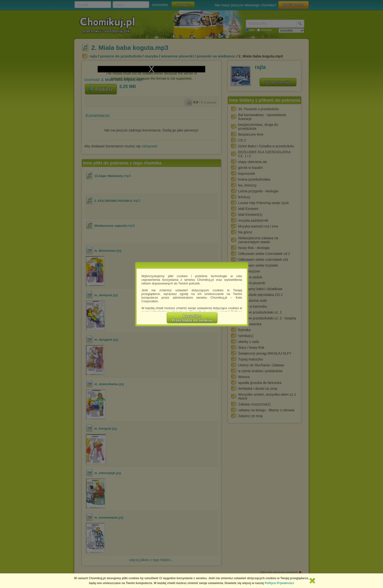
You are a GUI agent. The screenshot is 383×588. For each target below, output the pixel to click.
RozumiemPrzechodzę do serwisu (192, 318)
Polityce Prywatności (279, 583)
